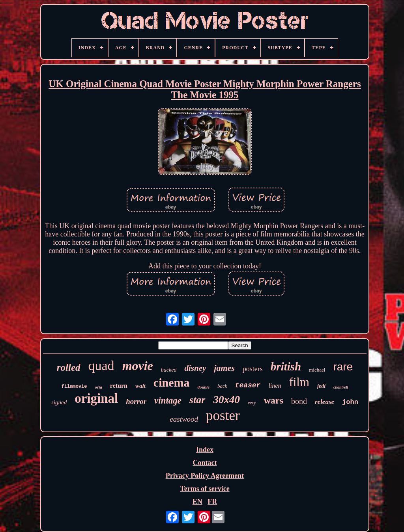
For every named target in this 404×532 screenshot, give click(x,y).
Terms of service (205, 489)
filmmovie (74, 387)
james (224, 368)
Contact (205, 463)
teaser (248, 385)
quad (101, 366)
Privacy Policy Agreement (205, 476)
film (299, 382)
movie (138, 366)
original (96, 398)
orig (99, 387)
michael (317, 370)
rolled (69, 367)
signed (59, 402)
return (119, 386)
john (350, 402)
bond (299, 401)
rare (343, 367)
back (222, 386)
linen (275, 386)
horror (136, 401)
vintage (168, 401)
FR (212, 502)
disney (195, 368)
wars (274, 400)
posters (253, 369)
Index (205, 450)
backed (169, 370)
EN (197, 502)
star (197, 400)
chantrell (341, 387)
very (252, 403)
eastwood (184, 419)
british (286, 366)
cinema (172, 382)
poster (223, 416)
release (325, 402)
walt (140, 386)
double (203, 387)
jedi (321, 386)
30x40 (227, 400)
